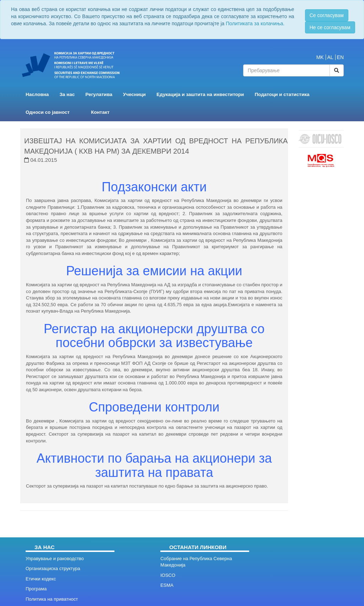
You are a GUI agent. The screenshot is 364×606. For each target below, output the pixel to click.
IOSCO (168, 575)
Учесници (134, 94)
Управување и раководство (55, 559)
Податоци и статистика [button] (282, 94)
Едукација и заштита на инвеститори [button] (200, 94)
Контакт (100, 112)
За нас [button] (67, 94)
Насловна (37, 94)
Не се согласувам (330, 27)
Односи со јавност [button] (48, 112)
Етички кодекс (41, 579)
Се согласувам (327, 15)
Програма (36, 589)
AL (330, 57)
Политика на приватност (52, 599)
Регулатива (99, 94)
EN (340, 57)
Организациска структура (53, 568)
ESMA (167, 585)
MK (320, 57)
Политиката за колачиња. (255, 23)
